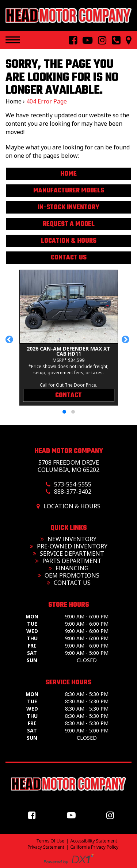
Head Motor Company (69, 451)
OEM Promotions (68, 575)
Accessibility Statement (94, 841)
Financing (68, 568)
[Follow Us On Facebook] (70, 40)
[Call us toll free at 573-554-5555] (113, 40)
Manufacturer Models (69, 191)
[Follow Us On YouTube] (85, 40)
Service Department (68, 554)
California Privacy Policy (95, 847)
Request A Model (69, 224)
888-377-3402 (73, 492)
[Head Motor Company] (68, 15)
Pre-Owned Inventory (69, 546)
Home (14, 101)
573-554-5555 (73, 484)
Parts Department (68, 561)
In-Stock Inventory (68, 208)
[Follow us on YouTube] (73, 815)
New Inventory (68, 539)
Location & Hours (69, 241)
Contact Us (69, 258)
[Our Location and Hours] (126, 40)
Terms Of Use (50, 841)
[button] (10, 343)
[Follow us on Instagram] (112, 815)
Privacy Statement (46, 847)
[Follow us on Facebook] (34, 815)
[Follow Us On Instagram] (99, 40)
